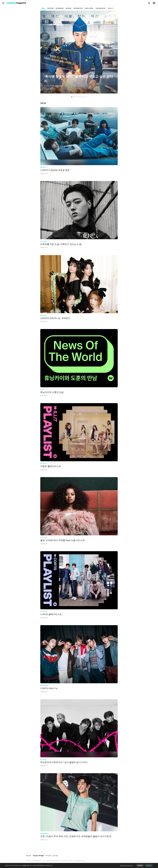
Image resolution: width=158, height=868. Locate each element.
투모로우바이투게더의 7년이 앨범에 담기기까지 (64, 762)
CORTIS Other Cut (49, 688)
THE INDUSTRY (101, 8)
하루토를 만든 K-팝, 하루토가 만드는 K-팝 (61, 244)
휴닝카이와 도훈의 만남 (52, 392)
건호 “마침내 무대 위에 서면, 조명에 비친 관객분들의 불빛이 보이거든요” (76, 836)
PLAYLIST (111, 8)
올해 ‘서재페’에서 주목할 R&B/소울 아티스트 (63, 540)
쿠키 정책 (48, 856)
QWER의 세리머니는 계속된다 (55, 318)
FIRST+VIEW (89, 8)
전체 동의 (149, 865)
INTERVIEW (60, 8)
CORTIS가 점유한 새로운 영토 (55, 170)
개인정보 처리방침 (38, 856)
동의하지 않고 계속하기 (127, 865)
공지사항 (55, 856)
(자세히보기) (49, 865)
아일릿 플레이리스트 (51, 466)
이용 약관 (28, 856)
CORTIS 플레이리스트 (51, 614)
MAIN (43, 8)
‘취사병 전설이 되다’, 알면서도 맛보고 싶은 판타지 (78, 79)
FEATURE (50, 8)
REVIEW (69, 8)
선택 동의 (140, 865)
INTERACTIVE (78, 8)
